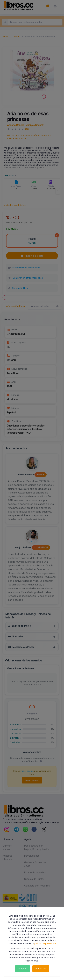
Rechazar (41, 968)
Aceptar (23, 968)
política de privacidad (45, 943)
